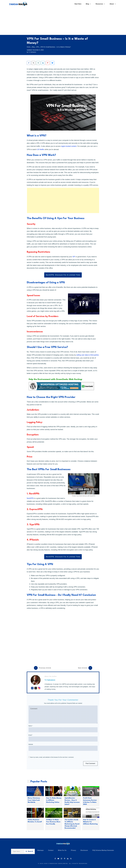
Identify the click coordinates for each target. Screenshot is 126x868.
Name (31, 726)
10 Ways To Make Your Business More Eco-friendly (53, 822)
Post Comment (90, 763)
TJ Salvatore (50, 680)
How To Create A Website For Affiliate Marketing (90, 822)
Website (31, 744)
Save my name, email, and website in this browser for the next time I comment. (52, 757)
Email (30, 735)
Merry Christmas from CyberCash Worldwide (34, 800)
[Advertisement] (63, 21)
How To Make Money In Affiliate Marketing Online (54, 800)
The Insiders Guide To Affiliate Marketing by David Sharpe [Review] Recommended (72, 824)
